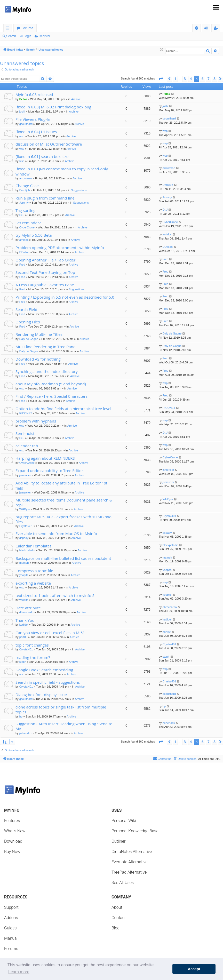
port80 (23, 637)
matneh (24, 563)
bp (21, 716)
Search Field (26, 309)
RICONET (26, 413)
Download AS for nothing (38, 359)
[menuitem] (197, 28)
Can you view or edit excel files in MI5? (50, 633)
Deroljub (25, 190)
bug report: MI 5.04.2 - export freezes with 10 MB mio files (63, 519)
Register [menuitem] (217, 29)
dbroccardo (26, 612)
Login (27, 36)
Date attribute (28, 608)
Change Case (27, 186)
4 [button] (191, 79)
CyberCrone (27, 227)
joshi (22, 111)
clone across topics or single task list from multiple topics (61, 709)
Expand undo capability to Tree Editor (49, 471)
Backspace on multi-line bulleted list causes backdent (63, 558)
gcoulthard (26, 124)
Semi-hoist (25, 433)
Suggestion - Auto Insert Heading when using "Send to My (64, 726)
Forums (27, 28)
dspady (24, 538)
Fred (22, 265)
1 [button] (175, 79)
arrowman (26, 178)
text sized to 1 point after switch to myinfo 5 (55, 595)
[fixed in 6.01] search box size (42, 156)
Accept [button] (194, 969)
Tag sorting (25, 210)
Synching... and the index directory (47, 371)
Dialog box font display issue (41, 695)
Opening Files (28, 322)
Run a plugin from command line (45, 198)
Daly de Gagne (29, 339)
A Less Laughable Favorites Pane (45, 285)
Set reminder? (28, 223)
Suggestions (79, 190)
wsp (22, 136)
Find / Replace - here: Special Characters (51, 396)
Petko (23, 99)
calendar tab (27, 446)
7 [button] (209, 79)
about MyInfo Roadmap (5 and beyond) (51, 384)
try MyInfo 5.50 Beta (34, 235)
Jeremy (24, 203)
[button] (161, 79)
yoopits (24, 575)
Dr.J (22, 215)
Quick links (9, 29)
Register (45, 36)
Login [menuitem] (207, 29)
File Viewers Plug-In (33, 119)
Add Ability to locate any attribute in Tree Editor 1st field (61, 485)
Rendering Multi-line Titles (39, 334)
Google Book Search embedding (44, 670)
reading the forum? (33, 657)
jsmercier (25, 475)
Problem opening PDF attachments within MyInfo (60, 248)
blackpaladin (27, 550)
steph (23, 662)
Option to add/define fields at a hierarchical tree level (63, 409)
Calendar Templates (34, 546)
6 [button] (203, 79)
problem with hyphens (36, 421)
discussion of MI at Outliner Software (49, 144)
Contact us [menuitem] (162, 759)
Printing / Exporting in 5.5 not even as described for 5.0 (65, 297)
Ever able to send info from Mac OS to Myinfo (56, 533)
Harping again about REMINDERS (45, 458)
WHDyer (25, 509)
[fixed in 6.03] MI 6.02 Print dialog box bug (53, 107)
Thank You (25, 620)
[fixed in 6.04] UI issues (36, 132)
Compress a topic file (34, 571)
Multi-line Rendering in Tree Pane (45, 347)
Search (11, 36)
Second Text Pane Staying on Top (45, 272)
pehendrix (26, 733)
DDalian (24, 252)
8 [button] (214, 79)
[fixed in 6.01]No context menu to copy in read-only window (62, 171)
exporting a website (33, 583)
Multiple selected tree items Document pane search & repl (64, 502)
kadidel (24, 625)
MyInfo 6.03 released (34, 94)
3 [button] (185, 79)
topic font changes (32, 645)
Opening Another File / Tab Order (45, 260)
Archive (76, 99)
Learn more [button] (19, 972)
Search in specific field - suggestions (48, 682)
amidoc (24, 240)
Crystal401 (26, 526)
